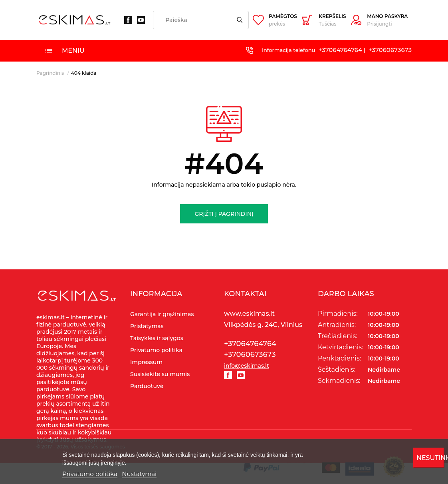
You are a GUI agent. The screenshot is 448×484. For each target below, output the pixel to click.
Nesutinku (431, 458)
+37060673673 (390, 50)
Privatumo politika (90, 474)
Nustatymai (139, 474)
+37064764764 (340, 50)
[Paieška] (201, 20)
